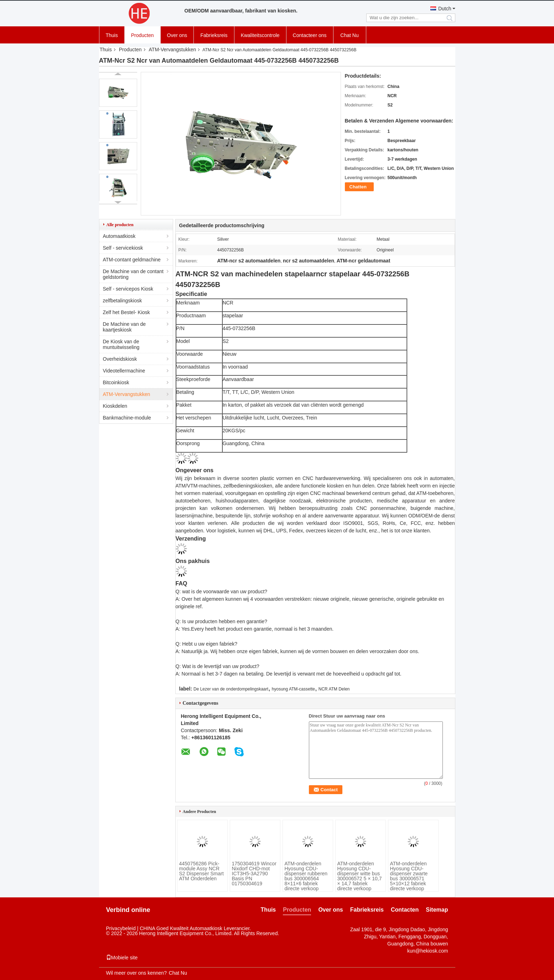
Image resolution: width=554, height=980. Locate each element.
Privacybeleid (121, 928)
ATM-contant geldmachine (132, 260)
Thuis (112, 35)
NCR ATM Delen (334, 689)
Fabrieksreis (214, 35)
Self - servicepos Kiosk (128, 289)
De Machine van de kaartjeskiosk (125, 327)
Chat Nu (349, 35)
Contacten (405, 910)
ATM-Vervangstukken (173, 49)
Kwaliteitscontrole (260, 35)
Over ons (177, 35)
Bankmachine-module (127, 418)
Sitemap (437, 910)
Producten (143, 35)
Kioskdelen (115, 406)
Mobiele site (122, 958)
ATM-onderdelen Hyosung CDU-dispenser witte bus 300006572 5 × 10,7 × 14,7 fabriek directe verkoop (360, 876)
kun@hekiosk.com (428, 951)
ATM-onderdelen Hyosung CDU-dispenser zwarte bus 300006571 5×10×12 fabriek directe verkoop (409, 876)
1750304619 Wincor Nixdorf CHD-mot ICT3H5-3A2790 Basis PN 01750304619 (254, 874)
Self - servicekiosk (123, 248)
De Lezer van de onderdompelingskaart (231, 689)
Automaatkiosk (119, 236)
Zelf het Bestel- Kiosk (126, 312)
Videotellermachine (124, 371)
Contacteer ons (310, 35)
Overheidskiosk (120, 359)
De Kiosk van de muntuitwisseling (121, 344)
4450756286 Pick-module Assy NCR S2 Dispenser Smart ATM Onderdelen (201, 871)
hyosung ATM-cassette (293, 689)
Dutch (445, 9)
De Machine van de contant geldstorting (133, 274)
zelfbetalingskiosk (123, 301)
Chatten (358, 187)
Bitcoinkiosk (116, 382)
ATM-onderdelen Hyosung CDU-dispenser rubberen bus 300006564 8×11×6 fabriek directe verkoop (306, 876)
